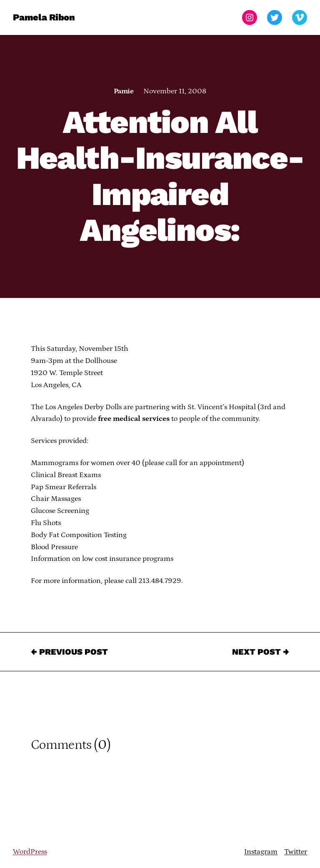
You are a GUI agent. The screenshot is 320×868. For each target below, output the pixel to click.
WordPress (30, 852)
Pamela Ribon (44, 17)
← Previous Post (69, 652)
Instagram (261, 852)
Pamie (124, 91)
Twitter (296, 852)
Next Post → (261, 652)
